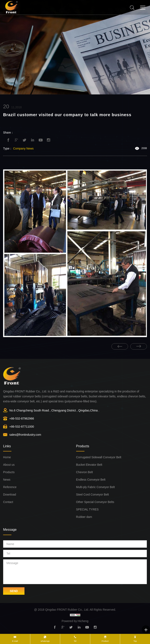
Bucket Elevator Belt (89, 465)
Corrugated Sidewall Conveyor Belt (99, 457)
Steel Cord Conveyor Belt (93, 494)
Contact (8, 502)
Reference (10, 487)
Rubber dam (84, 517)
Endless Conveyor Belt (91, 480)
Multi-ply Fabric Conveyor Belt (96, 487)
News (7, 480)
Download (10, 494)
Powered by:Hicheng (75, 621)
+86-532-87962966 (22, 418)
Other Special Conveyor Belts (95, 502)
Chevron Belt (85, 472)
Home (7, 457)
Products (9, 472)
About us (9, 465)
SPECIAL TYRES (87, 509)
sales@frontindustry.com (25, 435)
